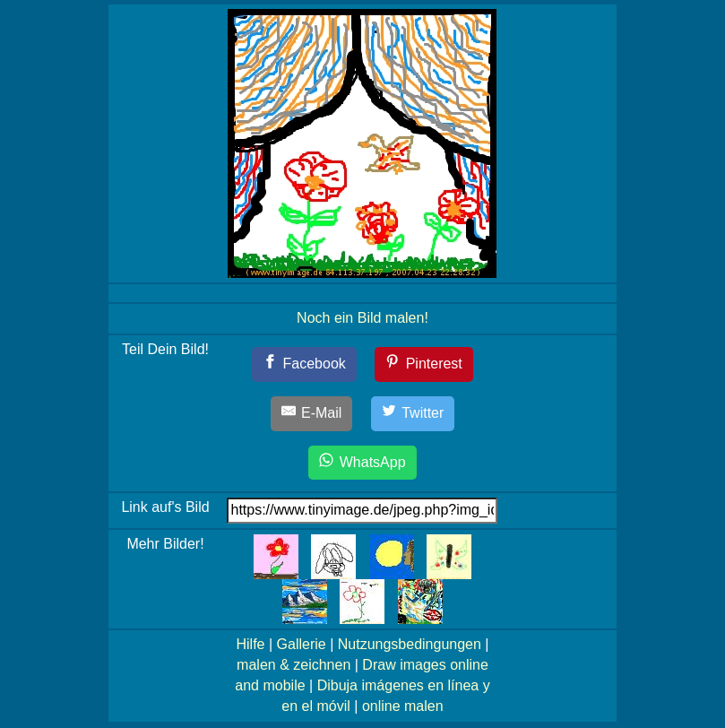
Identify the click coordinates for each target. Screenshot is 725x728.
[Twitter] (413, 414)
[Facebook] (304, 364)
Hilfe (250, 644)
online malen (403, 706)
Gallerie (302, 644)
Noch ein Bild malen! (362, 318)
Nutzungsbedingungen (410, 644)
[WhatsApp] (362, 463)
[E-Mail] (312, 414)
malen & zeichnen (293, 665)
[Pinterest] (424, 364)
